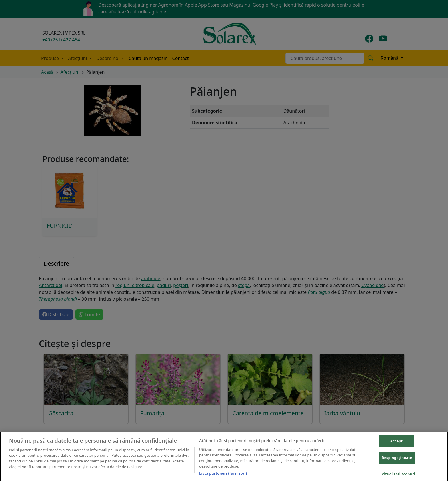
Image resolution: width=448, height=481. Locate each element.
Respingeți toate (397, 463)
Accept (397, 447)
